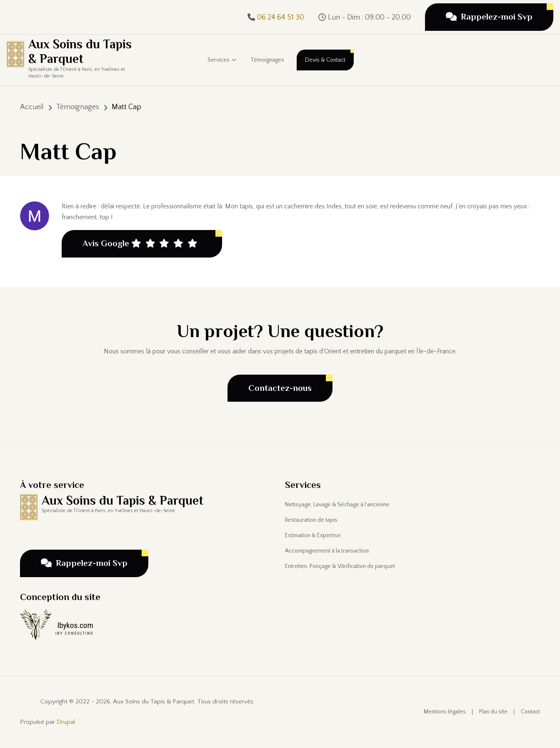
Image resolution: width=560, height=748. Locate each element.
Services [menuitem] (222, 68)
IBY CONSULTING (75, 633)
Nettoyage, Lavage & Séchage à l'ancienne (337, 505)
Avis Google (140, 244)
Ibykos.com (75, 625)
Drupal (66, 722)
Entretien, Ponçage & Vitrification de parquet (340, 566)
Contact (530, 712)
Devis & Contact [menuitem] (325, 60)
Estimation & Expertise (313, 535)
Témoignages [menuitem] (267, 60)
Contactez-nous (280, 388)
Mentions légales (445, 712)
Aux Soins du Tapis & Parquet (80, 51)
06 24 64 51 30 (281, 18)
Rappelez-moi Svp (489, 17)
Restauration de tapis (311, 520)
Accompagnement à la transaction (327, 551)
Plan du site (493, 712)
